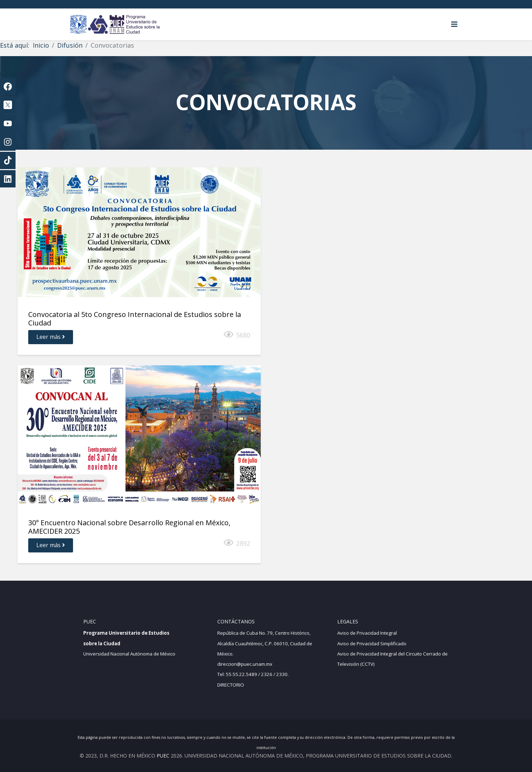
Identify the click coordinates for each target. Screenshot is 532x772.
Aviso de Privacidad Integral (367, 633)
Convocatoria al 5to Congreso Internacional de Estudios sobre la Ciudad (135, 319)
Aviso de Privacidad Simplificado (372, 644)
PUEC (163, 756)
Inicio (41, 45)
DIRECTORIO (231, 685)
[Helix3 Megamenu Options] (454, 24)
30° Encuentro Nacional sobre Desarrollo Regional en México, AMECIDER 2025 (129, 527)
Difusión (70, 45)
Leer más (51, 337)
